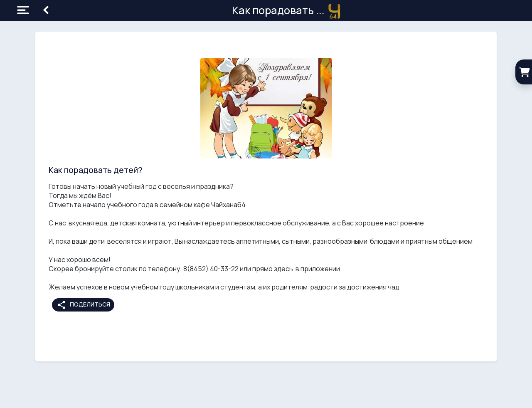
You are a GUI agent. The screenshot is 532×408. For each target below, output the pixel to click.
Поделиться (83, 305)
